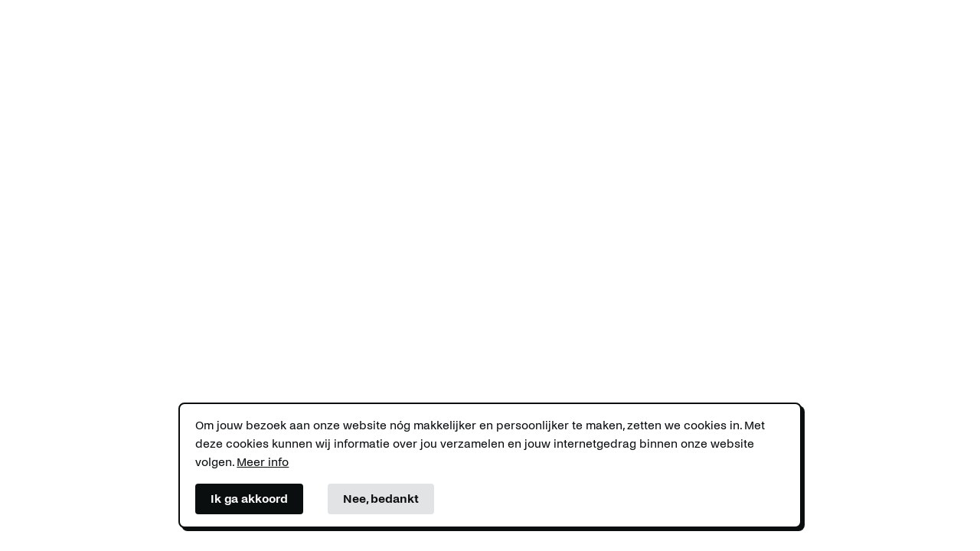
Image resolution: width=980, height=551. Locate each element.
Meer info (263, 462)
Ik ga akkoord (249, 499)
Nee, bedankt (381, 499)
